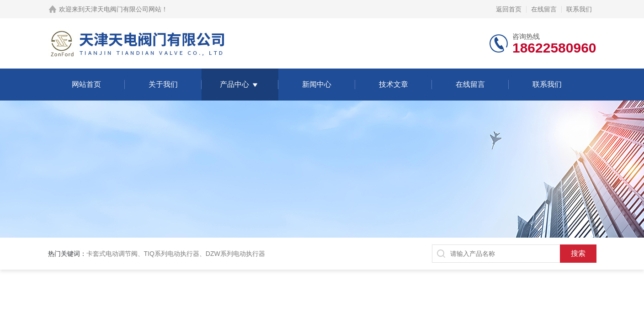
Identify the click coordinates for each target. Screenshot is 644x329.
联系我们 (579, 9)
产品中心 (234, 84)
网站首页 (86, 84)
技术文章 (394, 84)
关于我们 (163, 84)
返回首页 (509, 9)
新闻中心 (317, 84)
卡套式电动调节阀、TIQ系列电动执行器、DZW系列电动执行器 (176, 254)
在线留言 (544, 9)
